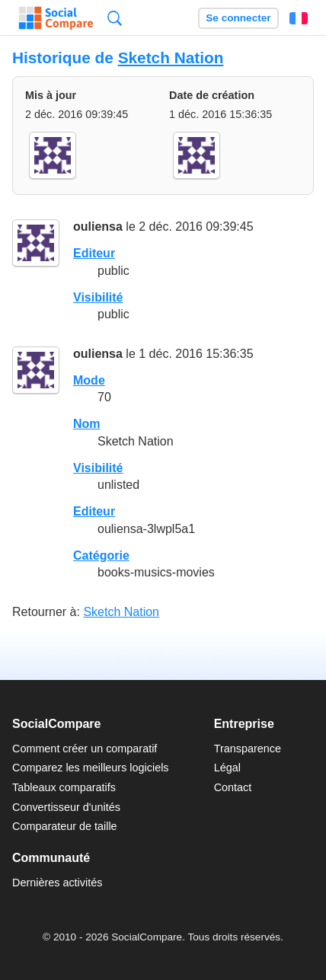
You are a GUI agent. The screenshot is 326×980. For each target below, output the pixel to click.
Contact (233, 787)
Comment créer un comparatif (85, 749)
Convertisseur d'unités (66, 807)
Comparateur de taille (65, 826)
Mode (89, 380)
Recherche (115, 18)
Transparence (248, 749)
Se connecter (238, 18)
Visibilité (98, 297)
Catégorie (101, 555)
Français (299, 18)
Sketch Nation (171, 57)
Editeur (94, 253)
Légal (227, 768)
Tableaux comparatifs (64, 787)
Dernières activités (57, 883)
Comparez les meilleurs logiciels (91, 768)
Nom (87, 424)
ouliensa (98, 227)
